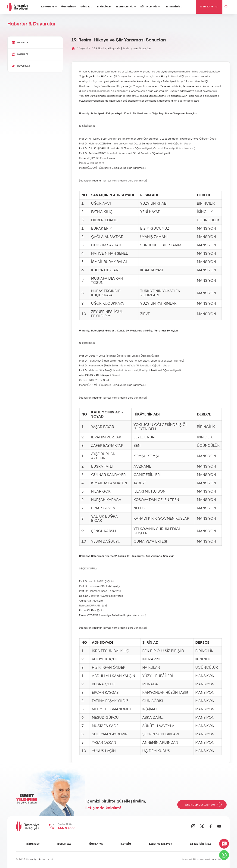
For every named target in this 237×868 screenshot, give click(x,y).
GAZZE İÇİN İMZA (200, 844)
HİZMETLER (33, 844)
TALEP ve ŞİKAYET (160, 844)
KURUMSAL (64, 844)
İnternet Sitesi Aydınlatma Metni (202, 860)
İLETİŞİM (126, 844)
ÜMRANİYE (96, 844)
